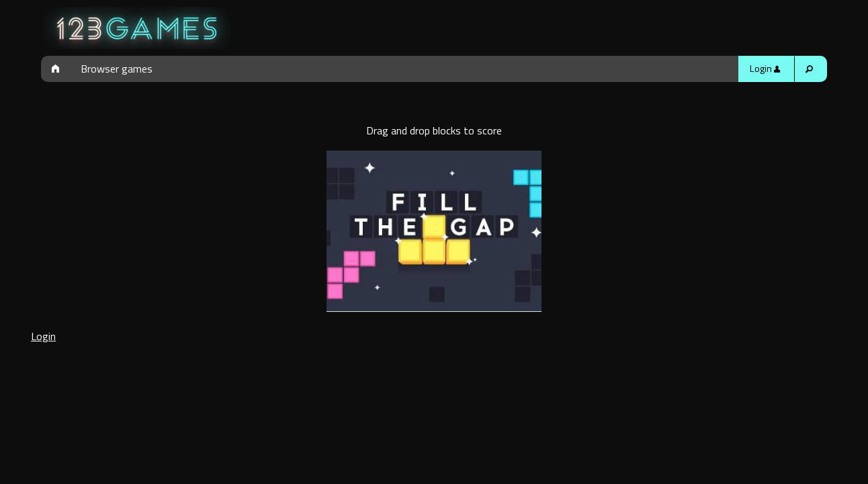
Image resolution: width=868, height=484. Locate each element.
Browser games (117, 69)
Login (765, 69)
